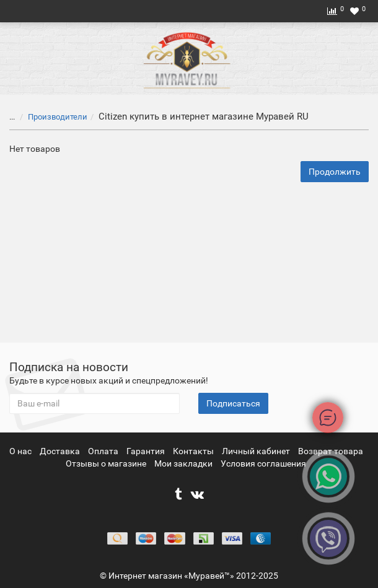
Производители (50, 117)
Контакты (194, 451)
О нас (21, 451)
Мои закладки (183, 463)
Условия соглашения (263, 463)
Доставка (61, 451)
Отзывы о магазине (107, 463)
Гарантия (147, 451)
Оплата (104, 451)
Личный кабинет (257, 451)
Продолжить (335, 172)
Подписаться (233, 403)
